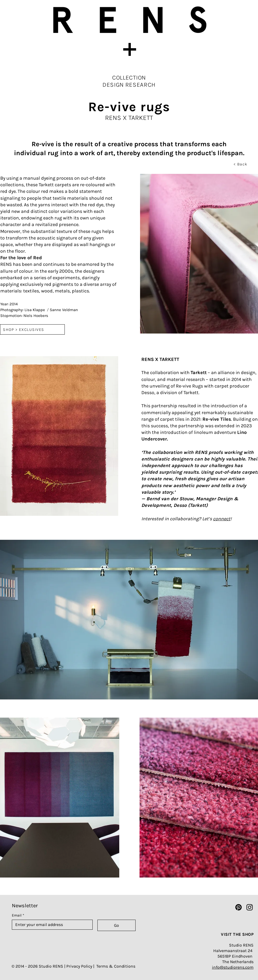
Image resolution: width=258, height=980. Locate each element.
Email (18, 915)
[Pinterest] (239, 907)
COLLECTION (129, 78)
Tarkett (199, 373)
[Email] (51, 925)
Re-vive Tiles (217, 419)
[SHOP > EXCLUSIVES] (32, 329)
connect (222, 519)
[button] (129, 49)
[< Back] (241, 164)
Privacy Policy (79, 966)
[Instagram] (250, 907)
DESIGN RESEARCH (129, 85)
